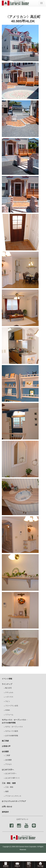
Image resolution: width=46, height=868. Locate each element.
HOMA (8, 710)
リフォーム (9, 715)
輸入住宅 (8, 688)
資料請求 (5, 812)
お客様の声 (6, 746)
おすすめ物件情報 (12, 736)
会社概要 (8, 760)
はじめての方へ (11, 773)
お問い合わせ (7, 807)
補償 (7, 792)
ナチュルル (9, 692)
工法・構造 (9, 787)
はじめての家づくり (12, 778)
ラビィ (8, 701)
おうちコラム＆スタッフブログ (14, 801)
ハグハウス (9, 697)
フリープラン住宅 (12, 706)
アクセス (8, 764)
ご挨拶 (8, 755)
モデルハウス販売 (12, 731)
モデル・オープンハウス (14, 727)
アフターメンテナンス (13, 796)
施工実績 (5, 741)
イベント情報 (7, 679)
